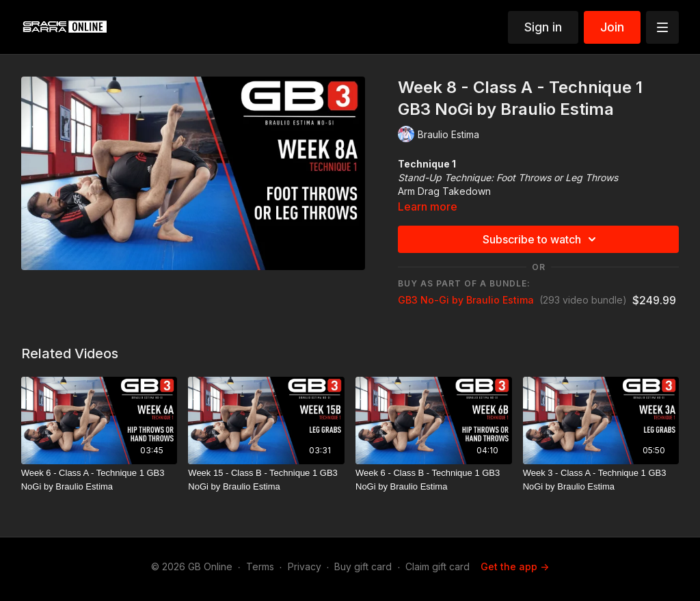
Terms (260, 566)
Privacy (305, 566)
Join (612, 27)
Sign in (543, 27)
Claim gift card (437, 566)
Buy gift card (363, 566)
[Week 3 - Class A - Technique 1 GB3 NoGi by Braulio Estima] (601, 480)
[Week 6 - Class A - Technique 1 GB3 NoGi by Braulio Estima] (99, 480)
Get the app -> (515, 566)
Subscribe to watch (541, 239)
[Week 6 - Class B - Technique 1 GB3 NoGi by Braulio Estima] (434, 480)
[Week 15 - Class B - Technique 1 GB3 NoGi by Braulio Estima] (266, 480)
